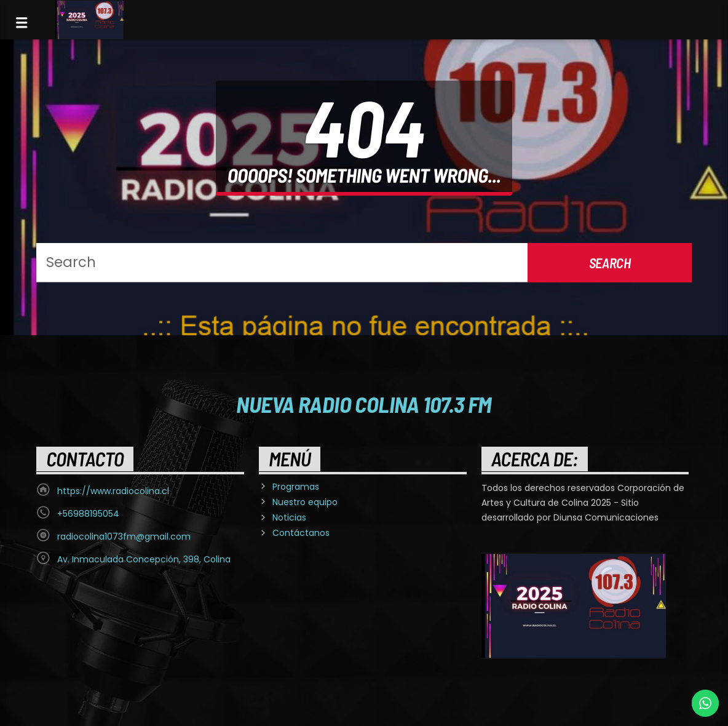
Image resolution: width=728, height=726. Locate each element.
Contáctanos (301, 533)
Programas (296, 487)
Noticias (289, 517)
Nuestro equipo (305, 502)
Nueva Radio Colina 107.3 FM (364, 404)
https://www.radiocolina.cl (113, 491)
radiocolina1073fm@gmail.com (124, 537)
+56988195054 (88, 514)
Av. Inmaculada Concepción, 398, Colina (144, 559)
